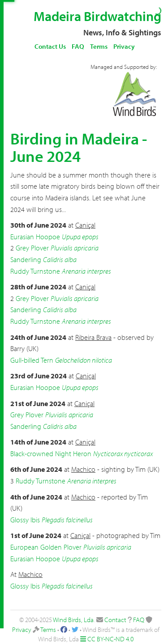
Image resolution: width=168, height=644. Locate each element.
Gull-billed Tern (32, 360)
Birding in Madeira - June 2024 (79, 147)
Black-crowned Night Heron (51, 453)
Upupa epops (80, 237)
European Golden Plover (46, 547)
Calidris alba (60, 259)
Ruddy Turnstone (35, 271)
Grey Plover (32, 248)
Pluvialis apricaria (75, 248)
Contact (115, 620)
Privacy (124, 46)
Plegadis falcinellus (67, 520)
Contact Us (50, 46)
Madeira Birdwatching (97, 16)
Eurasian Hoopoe (35, 237)
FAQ (78, 46)
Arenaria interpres (86, 271)
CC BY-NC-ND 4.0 (110, 639)
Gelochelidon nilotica (84, 360)
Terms (99, 46)
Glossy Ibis (25, 520)
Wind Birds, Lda (73, 620)
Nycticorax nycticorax (123, 453)
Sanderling (26, 259)
